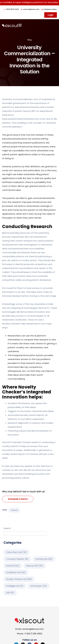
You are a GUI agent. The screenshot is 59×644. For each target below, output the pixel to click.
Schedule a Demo (18, 499)
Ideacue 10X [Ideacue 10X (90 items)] (35, 566)
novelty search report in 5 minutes (20, 454)
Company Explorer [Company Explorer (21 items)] (17, 559)
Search (7, 528)
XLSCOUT (44, 308)
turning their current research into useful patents (28, 241)
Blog (30, 40)
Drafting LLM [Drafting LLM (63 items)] (44, 559)
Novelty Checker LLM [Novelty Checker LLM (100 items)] (19, 579)
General (14, 510)
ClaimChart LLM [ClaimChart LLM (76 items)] (16, 552)
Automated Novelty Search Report (26, 415)
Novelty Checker (11, 324)
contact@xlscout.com (33, 629)
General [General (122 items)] (13, 566)
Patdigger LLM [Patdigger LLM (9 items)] (15, 586)
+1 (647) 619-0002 (33, 634)
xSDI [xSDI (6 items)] (10, 593)
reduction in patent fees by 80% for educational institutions (27, 113)
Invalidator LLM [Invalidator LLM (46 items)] (16, 572)
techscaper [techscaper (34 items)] (39, 586)
